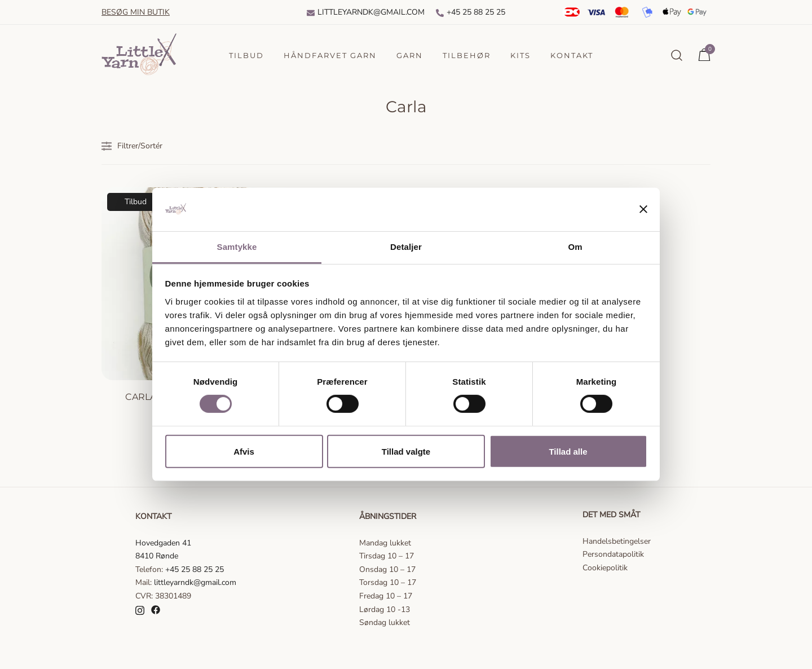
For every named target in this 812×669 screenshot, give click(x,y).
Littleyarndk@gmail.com (366, 12)
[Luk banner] (643, 209)
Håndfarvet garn (330, 55)
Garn (410, 55)
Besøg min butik (136, 12)
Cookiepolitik (605, 568)
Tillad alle (568, 451)
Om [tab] (575, 247)
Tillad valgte (406, 451)
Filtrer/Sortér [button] (132, 146)
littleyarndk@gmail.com (195, 582)
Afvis (244, 451)
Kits (520, 55)
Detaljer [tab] (406, 247)
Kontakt (572, 55)
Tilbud (246, 55)
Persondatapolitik (613, 554)
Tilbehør (467, 55)
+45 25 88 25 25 (471, 12)
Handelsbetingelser (617, 541)
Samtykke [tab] (237, 247)
